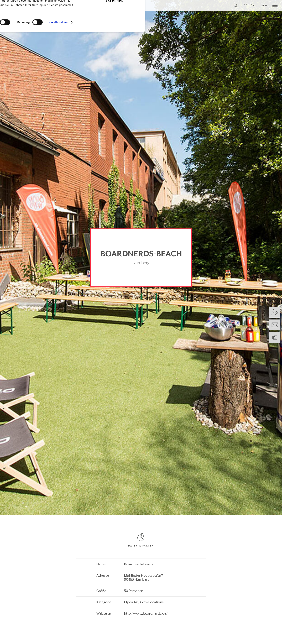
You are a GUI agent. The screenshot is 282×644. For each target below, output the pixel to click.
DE (245, 5)
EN (253, 5)
